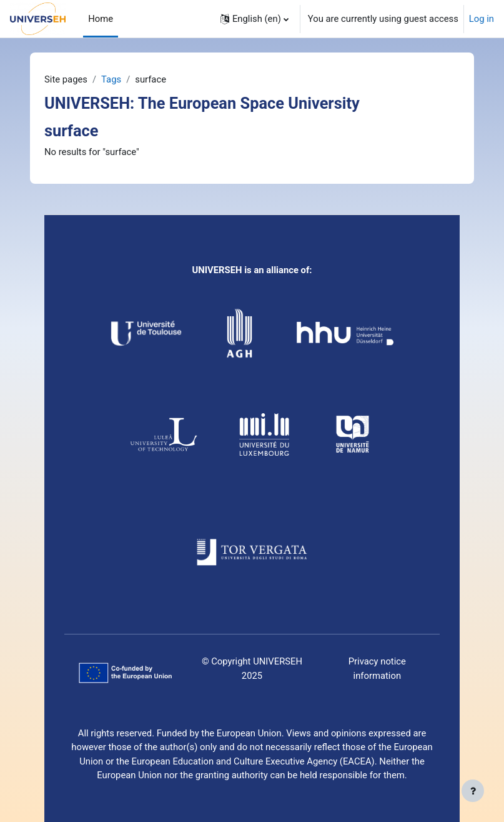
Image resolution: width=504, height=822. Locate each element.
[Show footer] (473, 791)
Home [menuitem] (101, 19)
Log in (482, 19)
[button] (254, 19)
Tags (111, 79)
